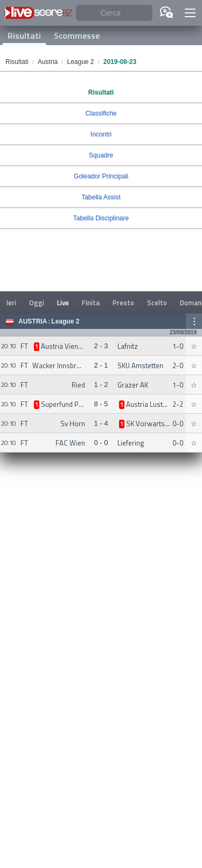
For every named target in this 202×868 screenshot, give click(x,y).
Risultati (24, 35)
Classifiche (101, 113)
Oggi (37, 303)
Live (63, 303)
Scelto (157, 303)
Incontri (101, 134)
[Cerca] (114, 13)
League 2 (65, 321)
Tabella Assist (101, 197)
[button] (190, 13)
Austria (33, 321)
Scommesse (77, 35)
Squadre (101, 155)
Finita (91, 303)
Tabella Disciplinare (101, 218)
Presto (123, 303)
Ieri (11, 303)
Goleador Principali (101, 176)
